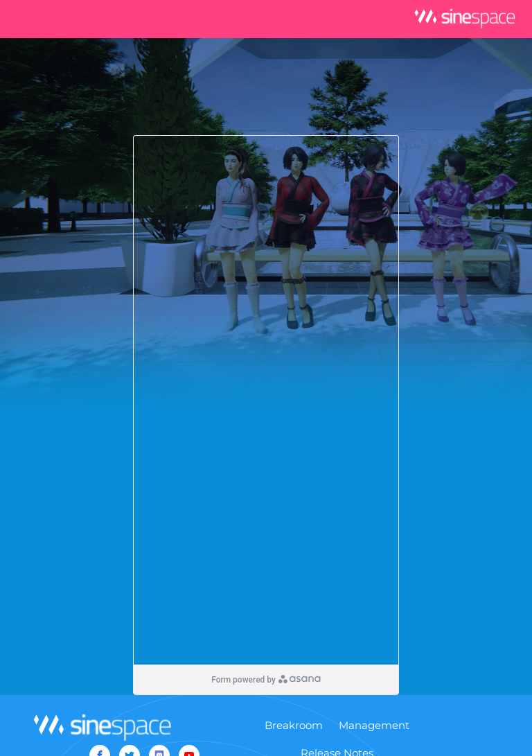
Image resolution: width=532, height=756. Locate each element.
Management (374, 725)
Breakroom (294, 725)
